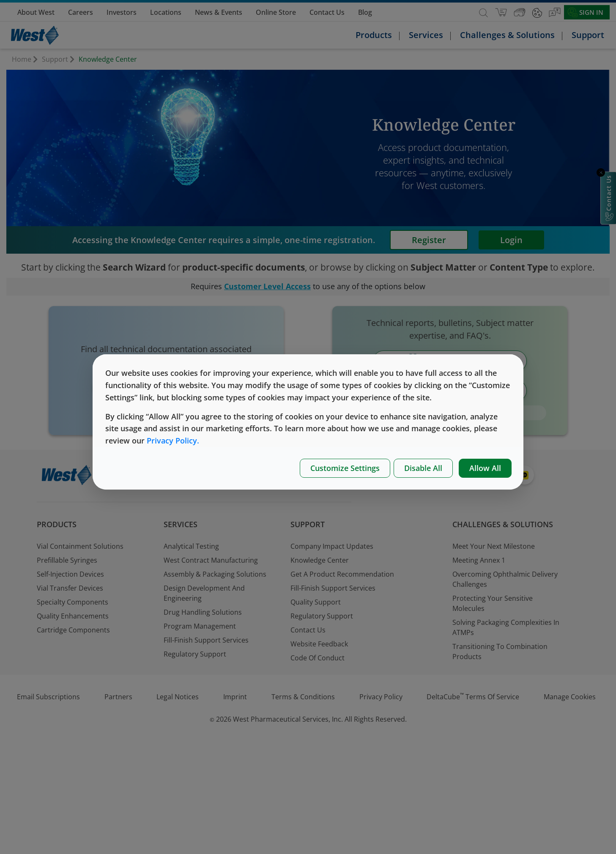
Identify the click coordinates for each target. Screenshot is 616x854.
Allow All (485, 468)
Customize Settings (345, 468)
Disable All (423, 468)
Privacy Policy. (173, 441)
